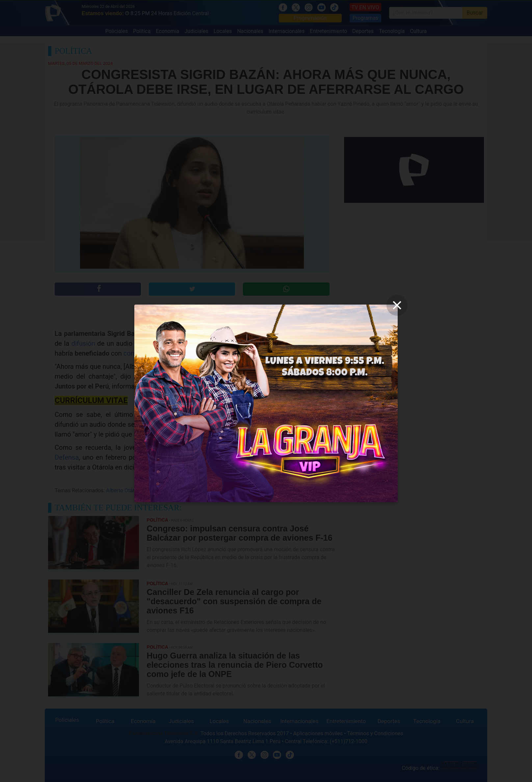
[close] (397, 305)
